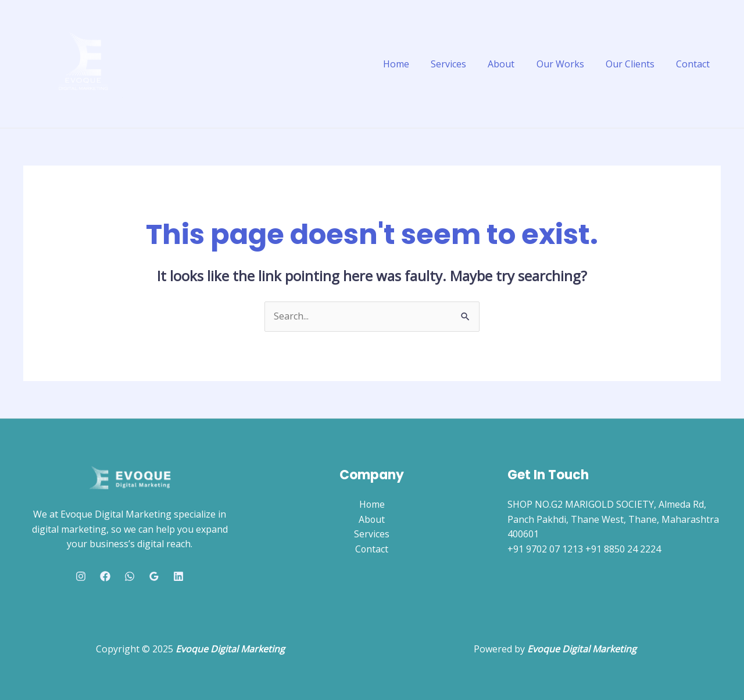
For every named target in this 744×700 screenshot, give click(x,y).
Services (462, 64)
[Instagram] (81, 576)
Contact (695, 64)
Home (413, 64)
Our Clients (635, 64)
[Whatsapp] (130, 576)
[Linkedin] (178, 576)
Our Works (568, 64)
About (512, 64)
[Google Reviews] (154, 576)
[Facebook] (105, 576)
